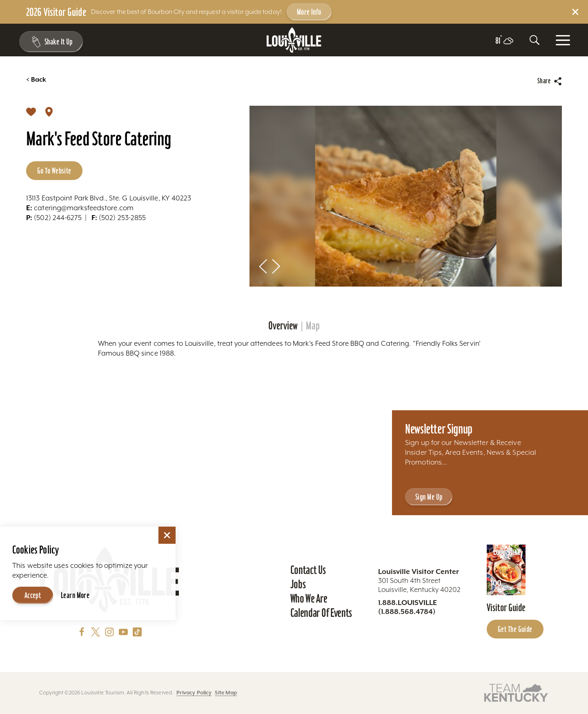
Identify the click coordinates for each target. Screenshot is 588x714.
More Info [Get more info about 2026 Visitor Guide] (309, 12)
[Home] (294, 40)
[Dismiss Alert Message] (575, 12)
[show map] (49, 111)
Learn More (75, 595)
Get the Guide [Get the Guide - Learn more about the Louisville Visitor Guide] (515, 629)
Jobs (298, 584)
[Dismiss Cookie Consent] (167, 535)
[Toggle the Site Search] (535, 40)
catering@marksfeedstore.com (80, 208)
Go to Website (54, 171)
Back (36, 80)
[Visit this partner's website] (516, 692)
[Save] (31, 111)
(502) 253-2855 (119, 218)
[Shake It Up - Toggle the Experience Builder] (50, 42)
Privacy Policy (194, 693)
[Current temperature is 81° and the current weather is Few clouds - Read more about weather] (504, 41)
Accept (33, 595)
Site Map (226, 693)
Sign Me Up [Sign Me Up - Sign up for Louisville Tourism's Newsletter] (429, 497)
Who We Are (309, 598)
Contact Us (308, 570)
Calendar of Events (321, 613)
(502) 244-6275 (54, 218)
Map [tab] (313, 326)
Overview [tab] (283, 326)
